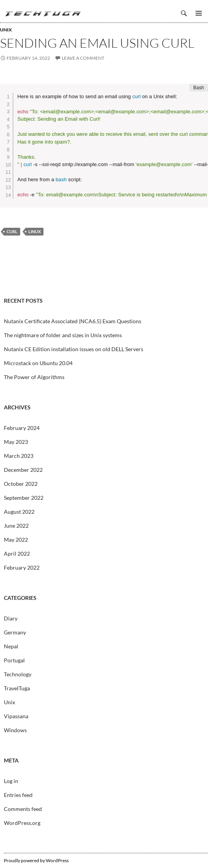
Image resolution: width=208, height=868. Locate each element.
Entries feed (18, 795)
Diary (11, 618)
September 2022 (24, 498)
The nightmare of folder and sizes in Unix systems (63, 335)
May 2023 (16, 442)
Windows (15, 730)
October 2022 (21, 484)
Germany (15, 632)
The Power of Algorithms (34, 377)
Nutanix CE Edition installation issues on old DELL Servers (74, 349)
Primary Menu (199, 13)
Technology (18, 674)
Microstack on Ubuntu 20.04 (38, 363)
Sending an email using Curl (97, 43)
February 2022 (22, 567)
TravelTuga (17, 688)
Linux (35, 231)
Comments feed (23, 809)
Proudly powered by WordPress (36, 860)
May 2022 (16, 540)
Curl (12, 231)
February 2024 (22, 428)
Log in (11, 781)
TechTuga (43, 13)
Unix (6, 30)
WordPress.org (22, 823)
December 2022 (23, 470)
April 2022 (17, 554)
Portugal (14, 660)
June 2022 (16, 526)
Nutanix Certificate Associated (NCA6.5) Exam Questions (73, 321)
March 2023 (19, 456)
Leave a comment (83, 58)
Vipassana (16, 716)
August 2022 (19, 512)
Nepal (11, 646)
